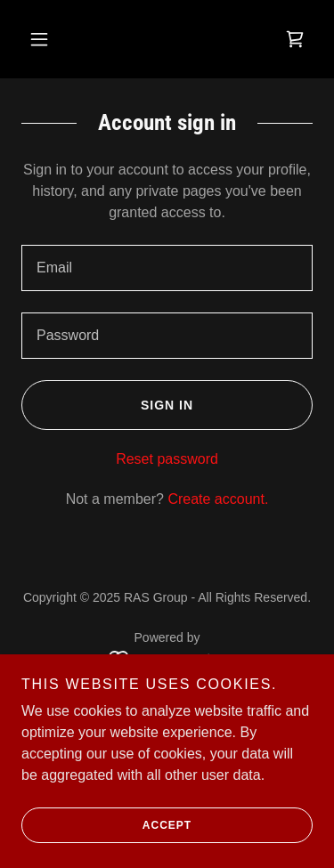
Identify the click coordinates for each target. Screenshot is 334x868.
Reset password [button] (167, 459)
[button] (39, 39)
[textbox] (167, 268)
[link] (295, 39)
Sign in (107, 405)
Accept (106, 825)
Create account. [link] (218, 499)
